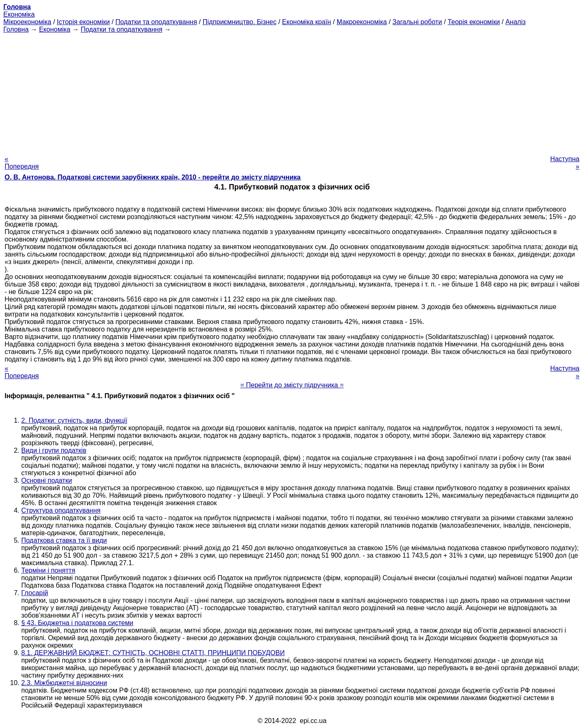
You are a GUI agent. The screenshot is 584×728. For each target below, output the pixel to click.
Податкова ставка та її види (64, 540)
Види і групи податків (54, 450)
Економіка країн (307, 22)
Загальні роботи (417, 22)
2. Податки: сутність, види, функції (74, 420)
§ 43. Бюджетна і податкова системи (77, 623)
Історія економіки (83, 22)
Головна (16, 29)
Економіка (19, 14)
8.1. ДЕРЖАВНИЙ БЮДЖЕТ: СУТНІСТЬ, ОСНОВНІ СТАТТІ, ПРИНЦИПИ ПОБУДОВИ (153, 653)
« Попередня (22, 163)
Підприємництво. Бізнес (240, 22)
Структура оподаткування (61, 510)
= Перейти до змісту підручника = (292, 385)
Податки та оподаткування (156, 22)
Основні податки (47, 480)
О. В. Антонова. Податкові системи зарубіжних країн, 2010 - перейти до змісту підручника (153, 177)
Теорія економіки (473, 22)
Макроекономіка (362, 22)
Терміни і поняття (48, 570)
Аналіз (516, 22)
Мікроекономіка (27, 22)
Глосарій (35, 593)
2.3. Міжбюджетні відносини (64, 683)
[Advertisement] (292, 92)
